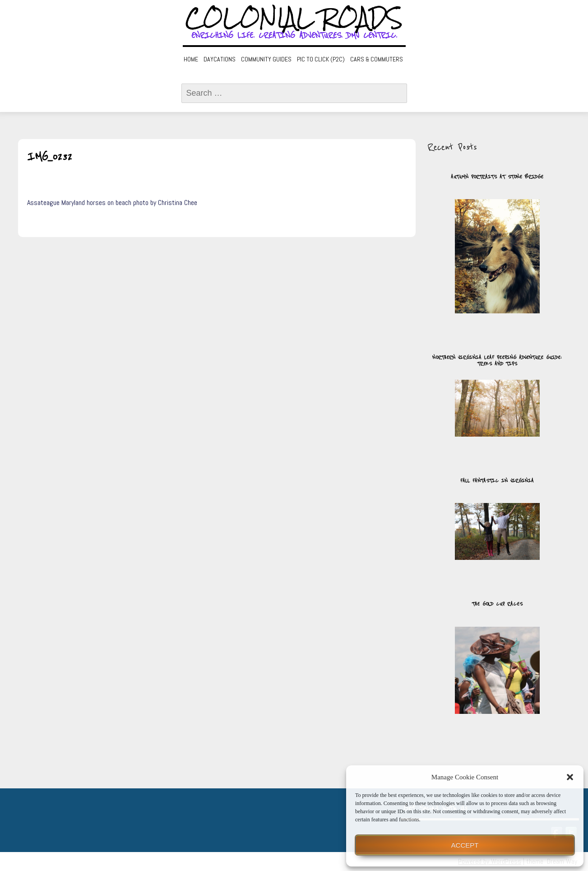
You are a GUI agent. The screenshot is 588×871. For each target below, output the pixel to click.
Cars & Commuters (377, 59)
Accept (465, 845)
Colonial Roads (294, 18)
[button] (570, 777)
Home (191, 59)
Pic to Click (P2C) (321, 59)
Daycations (220, 59)
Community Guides (266, 59)
